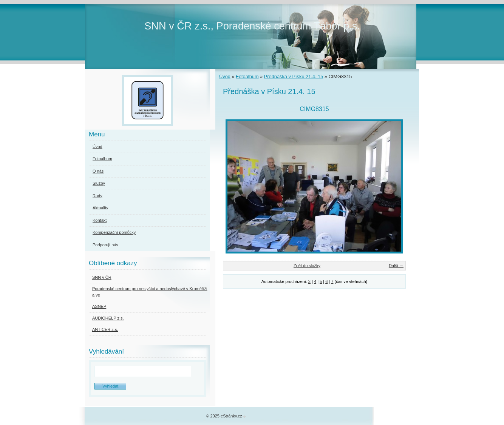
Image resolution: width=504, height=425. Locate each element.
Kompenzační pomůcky (114, 232)
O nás (98, 171)
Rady (97, 196)
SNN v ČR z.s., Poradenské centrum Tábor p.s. (252, 26)
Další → (396, 266)
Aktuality (100, 208)
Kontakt (100, 220)
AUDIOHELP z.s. (108, 318)
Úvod (225, 76)
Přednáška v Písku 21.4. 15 (294, 76)
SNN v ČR (102, 277)
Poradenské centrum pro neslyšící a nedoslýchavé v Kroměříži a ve (150, 292)
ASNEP (99, 306)
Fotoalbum (247, 76)
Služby (99, 183)
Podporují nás (105, 245)
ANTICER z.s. (105, 329)
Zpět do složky (307, 266)
